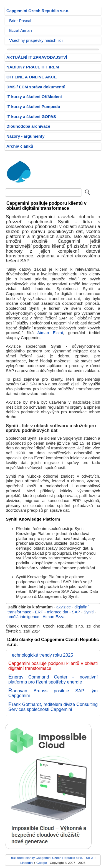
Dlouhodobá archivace (28, 126)
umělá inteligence (23, 617)
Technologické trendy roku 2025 (41, 655)
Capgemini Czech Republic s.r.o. (38, 11)
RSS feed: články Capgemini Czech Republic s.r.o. (46, 858)
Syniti (89, 612)
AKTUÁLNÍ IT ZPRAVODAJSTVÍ (37, 57)
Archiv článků (20, 146)
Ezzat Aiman (21, 30)
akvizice (64, 607)
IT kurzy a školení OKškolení (34, 97)
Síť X (89, 858)
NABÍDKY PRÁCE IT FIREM (33, 67)
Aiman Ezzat (50, 333)
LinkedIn (26, 863)
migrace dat (58, 612)
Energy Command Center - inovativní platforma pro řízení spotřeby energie (53, 679)
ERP (39, 612)
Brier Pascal (20, 21)
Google (42, 863)
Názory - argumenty (25, 136)
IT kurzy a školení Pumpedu (33, 107)
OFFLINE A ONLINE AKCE (32, 77)
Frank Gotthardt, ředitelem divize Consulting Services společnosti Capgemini (53, 707)
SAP (76, 612)
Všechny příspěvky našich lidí (36, 40)
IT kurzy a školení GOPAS (31, 117)
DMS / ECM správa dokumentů (36, 87)
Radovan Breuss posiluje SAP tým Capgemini (53, 693)
